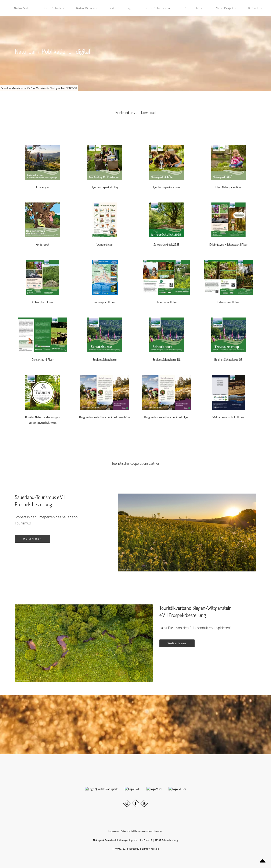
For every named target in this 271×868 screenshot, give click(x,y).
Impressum (114, 839)
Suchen (255, 8)
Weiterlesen (32, 539)
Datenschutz (127, 839)
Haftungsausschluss (144, 839)
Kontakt (159, 839)
